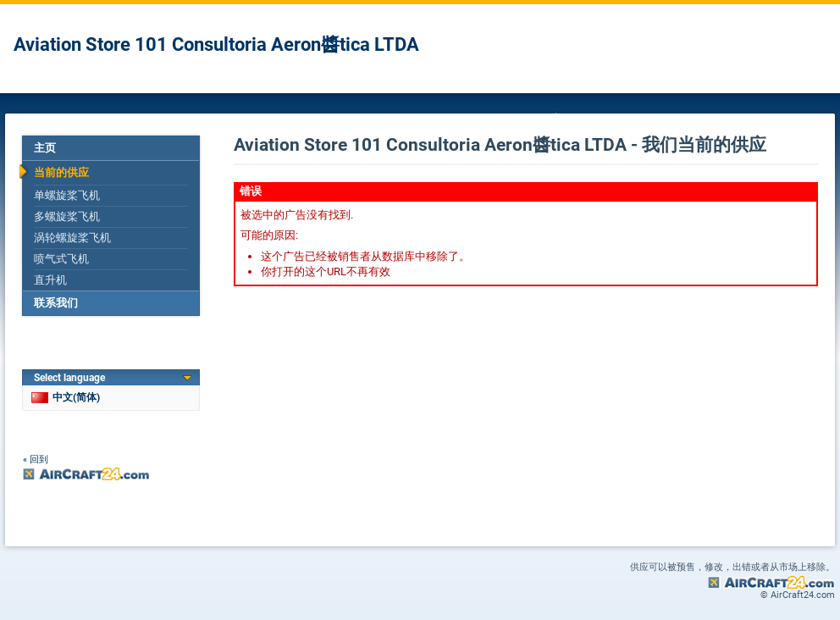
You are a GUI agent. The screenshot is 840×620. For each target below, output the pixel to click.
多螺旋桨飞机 (67, 216)
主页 (45, 148)
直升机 (50, 280)
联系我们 (56, 303)
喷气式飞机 (61, 259)
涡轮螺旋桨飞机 (72, 238)
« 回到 (36, 459)
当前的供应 (61, 172)
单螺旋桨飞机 (67, 195)
